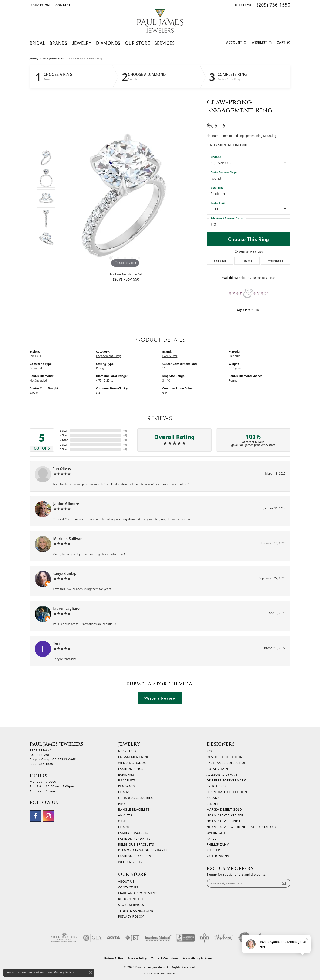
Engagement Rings (54, 58)
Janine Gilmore (66, 504)
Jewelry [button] (82, 43)
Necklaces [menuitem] (127, 751)
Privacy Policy (131, 916)
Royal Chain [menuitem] (217, 769)
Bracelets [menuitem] (127, 780)
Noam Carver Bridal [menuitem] (225, 821)
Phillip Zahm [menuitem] (218, 844)
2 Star (64, 445)
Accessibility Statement (199, 958)
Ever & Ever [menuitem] (217, 786)
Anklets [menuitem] (125, 815)
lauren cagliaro (67, 608)
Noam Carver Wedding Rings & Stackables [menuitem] (244, 827)
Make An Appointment (138, 893)
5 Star (64, 431)
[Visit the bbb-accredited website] (185, 938)
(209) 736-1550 (126, 279)
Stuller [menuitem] (213, 850)
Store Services (131, 905)
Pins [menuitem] (122, 804)
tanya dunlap (65, 573)
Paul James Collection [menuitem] (227, 763)
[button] (40, 5)
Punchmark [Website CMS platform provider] (168, 973)
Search (48, 79)
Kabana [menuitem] (213, 798)
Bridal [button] (37, 43)
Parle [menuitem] (212, 839)
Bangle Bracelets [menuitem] (134, 809)
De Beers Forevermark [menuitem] (226, 780)
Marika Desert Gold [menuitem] (224, 809)
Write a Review (160, 698)
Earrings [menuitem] (126, 774)
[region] (125, 199)
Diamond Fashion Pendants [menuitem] (143, 850)
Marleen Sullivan (68, 539)
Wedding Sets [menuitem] (130, 862)
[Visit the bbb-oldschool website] (204, 938)
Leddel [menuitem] (213, 804)
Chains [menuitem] (124, 792)
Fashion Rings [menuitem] (131, 769)
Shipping (220, 261)
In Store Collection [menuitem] (225, 757)
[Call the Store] (42, 764)
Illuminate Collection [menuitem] (227, 792)
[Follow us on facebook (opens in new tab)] (36, 816)
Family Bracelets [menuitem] (133, 833)
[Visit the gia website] (92, 938)
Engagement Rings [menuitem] (135, 757)
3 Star (64, 440)
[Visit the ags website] (64, 938)
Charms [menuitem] (125, 827)
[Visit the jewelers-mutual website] (158, 938)
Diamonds (108, 43)
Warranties (276, 261)
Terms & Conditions (136, 911)
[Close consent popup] (91, 973)
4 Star (64, 435)
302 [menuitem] (210, 751)
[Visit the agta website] (113, 938)
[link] (62, 5)
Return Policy (131, 899)
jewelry (34, 58)
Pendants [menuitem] (127, 786)
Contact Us (128, 887)
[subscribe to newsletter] (284, 883)
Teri (57, 643)
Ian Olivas (62, 469)
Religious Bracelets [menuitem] (136, 844)
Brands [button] (58, 43)
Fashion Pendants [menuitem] (134, 839)
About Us (126, 881)
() (125, 431)
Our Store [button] (137, 43)
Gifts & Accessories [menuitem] (136, 798)
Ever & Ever (170, 356)
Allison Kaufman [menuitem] (222, 774)
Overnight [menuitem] (216, 833)
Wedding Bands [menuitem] (132, 763)
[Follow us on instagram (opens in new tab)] (48, 816)
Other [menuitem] (124, 821)
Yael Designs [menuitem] (218, 856)
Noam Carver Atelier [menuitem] (225, 815)
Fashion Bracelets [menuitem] (135, 856)
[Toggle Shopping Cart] (283, 42)
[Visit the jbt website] (132, 938)
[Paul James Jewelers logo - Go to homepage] (160, 21)
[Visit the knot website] (223, 938)
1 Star (64, 449)
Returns (247, 261)
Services (165, 43)
